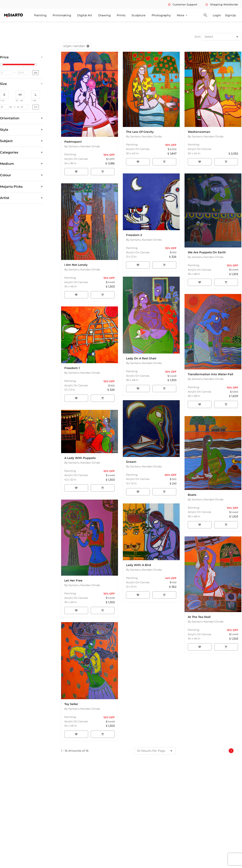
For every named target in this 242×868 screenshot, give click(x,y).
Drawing (104, 15)
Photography (161, 15)
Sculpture (139, 15)
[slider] (2, 65)
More (182, 15)
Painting (40, 15)
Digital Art (85, 15)
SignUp (231, 15)
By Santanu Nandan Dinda (82, 146)
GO (35, 73)
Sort (198, 37)
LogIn (217, 15)
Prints (121, 15)
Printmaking (62, 15)
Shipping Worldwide (222, 4)
